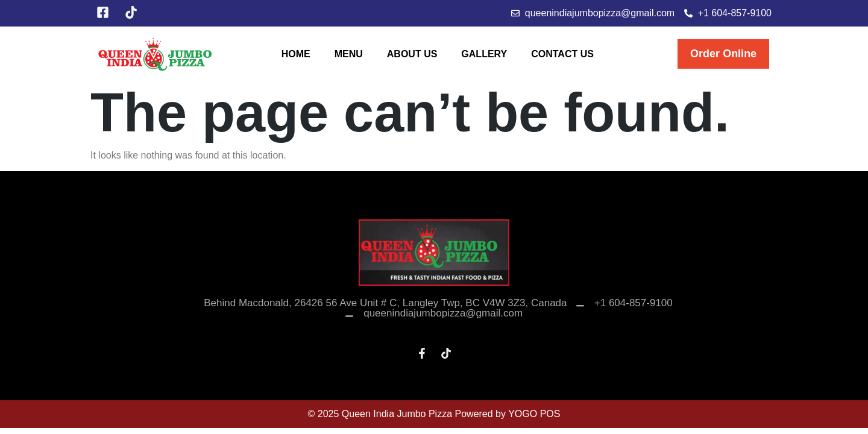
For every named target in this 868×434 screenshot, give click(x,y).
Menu (349, 54)
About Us (412, 54)
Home (296, 54)
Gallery (484, 54)
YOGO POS (534, 414)
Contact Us (562, 54)
